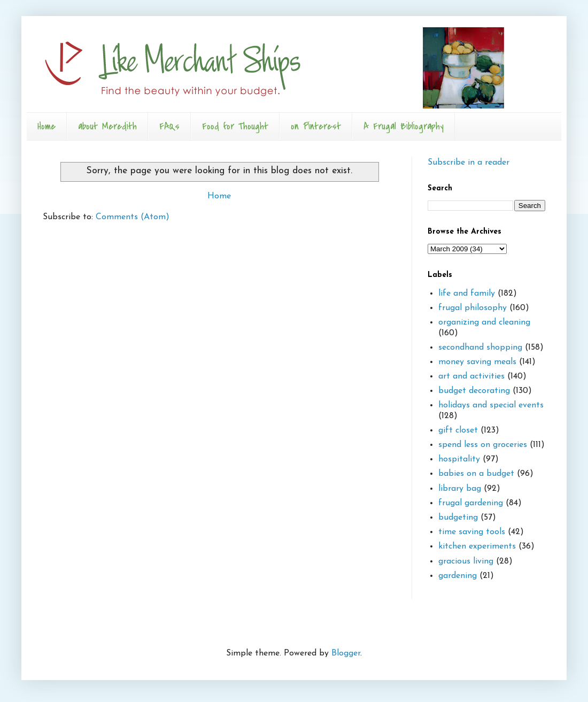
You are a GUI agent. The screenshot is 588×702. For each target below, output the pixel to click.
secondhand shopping (480, 348)
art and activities (471, 376)
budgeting (458, 518)
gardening (458, 576)
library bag (460, 489)
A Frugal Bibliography (404, 126)
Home (47, 126)
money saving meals (477, 362)
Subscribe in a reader (469, 163)
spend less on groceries (483, 445)
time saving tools (472, 532)
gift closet (458, 430)
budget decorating (474, 391)
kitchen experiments (477, 546)
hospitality (459, 459)
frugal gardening (471, 503)
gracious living (466, 561)
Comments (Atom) (133, 217)
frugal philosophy (473, 308)
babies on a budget (476, 474)
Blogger (346, 653)
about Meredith (107, 126)
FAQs (169, 126)
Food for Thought (235, 126)
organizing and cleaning (484, 322)
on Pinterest (316, 126)
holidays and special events (491, 405)
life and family (467, 294)
